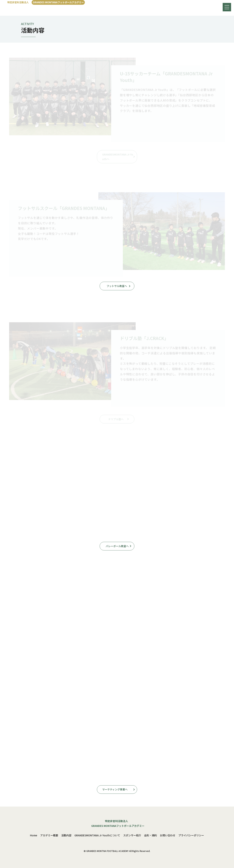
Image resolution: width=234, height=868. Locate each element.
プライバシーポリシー (191, 835)
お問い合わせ (168, 835)
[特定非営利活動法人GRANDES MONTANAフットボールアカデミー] (46, 2)
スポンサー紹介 (132, 835)
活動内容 (66, 835)
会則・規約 (150, 835)
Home (34, 835)
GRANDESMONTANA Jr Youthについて (97, 835)
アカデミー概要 (49, 835)
